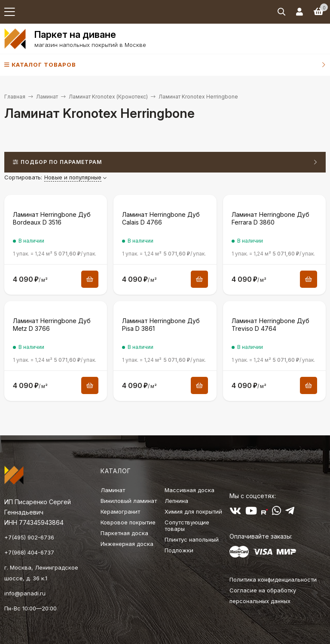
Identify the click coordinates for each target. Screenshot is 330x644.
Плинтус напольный (192, 539)
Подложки (179, 550)
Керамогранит (120, 512)
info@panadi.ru (25, 593)
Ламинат (47, 97)
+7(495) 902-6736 (29, 537)
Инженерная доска (127, 544)
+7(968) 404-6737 (29, 552)
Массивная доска (189, 490)
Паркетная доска (124, 533)
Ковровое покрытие (128, 522)
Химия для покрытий (193, 512)
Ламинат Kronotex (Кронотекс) (108, 97)
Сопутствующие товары (187, 525)
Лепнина (176, 501)
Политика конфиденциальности (273, 579)
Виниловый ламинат (129, 501)
